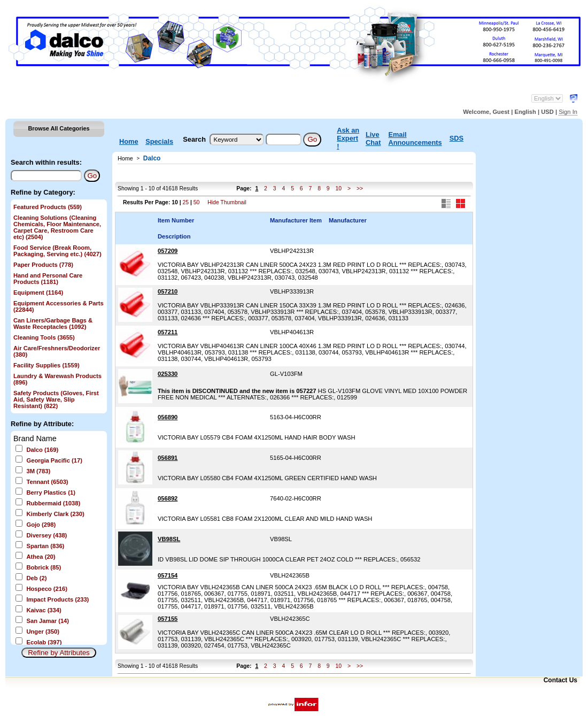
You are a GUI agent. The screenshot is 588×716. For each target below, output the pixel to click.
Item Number (176, 220)
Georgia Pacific (54, 460)
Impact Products (57, 599)
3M (38, 471)
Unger (43, 632)
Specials (159, 141)
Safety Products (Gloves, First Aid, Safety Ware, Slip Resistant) (56, 399)
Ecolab (44, 642)
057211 (168, 332)
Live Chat (373, 138)
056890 (168, 417)
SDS (457, 138)
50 (197, 202)
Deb (36, 578)
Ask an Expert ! (348, 138)
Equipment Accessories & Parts (59, 306)
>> (360, 188)
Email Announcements (415, 138)
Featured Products (48, 207)
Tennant (47, 482)
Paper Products (43, 265)
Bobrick (44, 567)
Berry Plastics (51, 492)
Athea (41, 557)
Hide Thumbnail (227, 202)
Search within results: (46, 162)
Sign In (568, 112)
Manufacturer (348, 220)
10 (338, 188)
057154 (168, 575)
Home (129, 141)
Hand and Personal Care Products (48, 279)
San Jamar (48, 621)
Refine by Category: (43, 192)
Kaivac (44, 610)
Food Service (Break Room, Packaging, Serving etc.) (57, 251)
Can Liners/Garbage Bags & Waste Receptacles (53, 324)
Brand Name (35, 438)
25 (185, 202)
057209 (168, 251)
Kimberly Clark (55, 514)
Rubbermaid (53, 503)
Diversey (47, 535)
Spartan (45, 546)
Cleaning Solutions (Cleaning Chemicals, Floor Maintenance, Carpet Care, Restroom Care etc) (57, 227)
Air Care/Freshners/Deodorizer (57, 351)
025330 (168, 374)
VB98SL (169, 539)
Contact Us (560, 680)
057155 (168, 619)
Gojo (41, 525)
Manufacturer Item (296, 220)
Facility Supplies (47, 365)
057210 (168, 291)
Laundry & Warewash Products (57, 379)
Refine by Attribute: (42, 424)
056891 (168, 458)
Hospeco (47, 589)
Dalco (42, 450)
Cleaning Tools (44, 337)
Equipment (38, 292)
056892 (168, 498)
